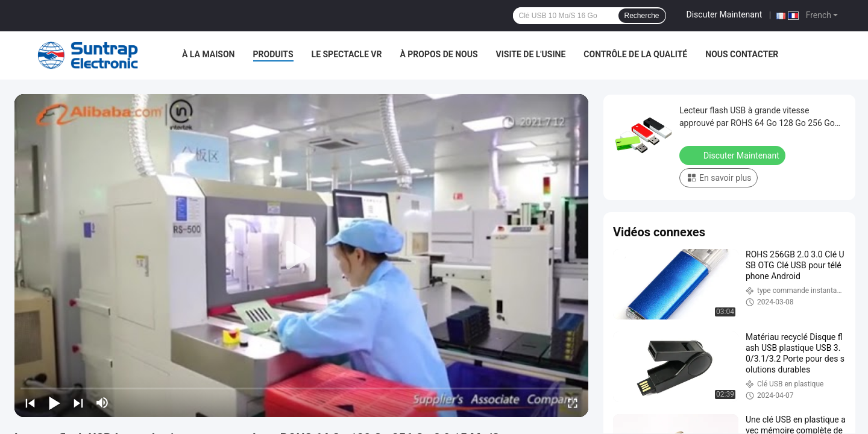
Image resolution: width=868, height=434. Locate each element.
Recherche (642, 16)
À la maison (209, 54)
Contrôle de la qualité (635, 54)
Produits (273, 54)
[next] (78, 403)
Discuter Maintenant (725, 14)
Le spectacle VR (347, 54)
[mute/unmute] (102, 403)
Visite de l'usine (531, 54)
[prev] (30, 403)
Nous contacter (742, 54)
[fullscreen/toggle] (573, 403)
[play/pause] (54, 403)
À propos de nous (439, 54)
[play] (301, 256)
